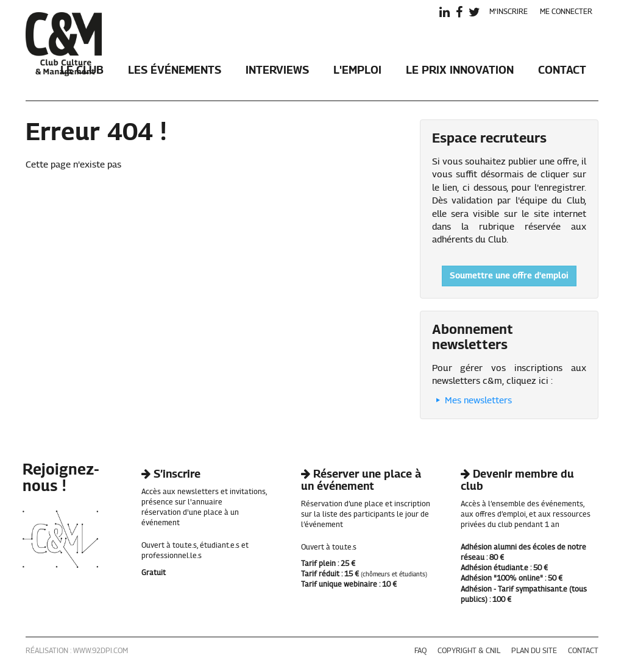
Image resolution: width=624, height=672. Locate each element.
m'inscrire (509, 12)
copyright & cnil (469, 651)
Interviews (277, 71)
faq (420, 651)
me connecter (566, 12)
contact (583, 651)
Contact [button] (562, 71)
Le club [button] (82, 71)
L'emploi (357, 71)
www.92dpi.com (101, 651)
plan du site (534, 651)
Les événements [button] (175, 71)
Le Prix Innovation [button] (460, 71)
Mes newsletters (472, 401)
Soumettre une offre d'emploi (509, 276)
